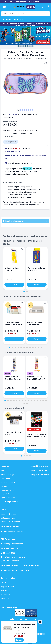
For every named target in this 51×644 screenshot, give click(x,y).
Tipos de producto (8, 498)
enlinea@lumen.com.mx (13, 544)
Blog (3, 471)
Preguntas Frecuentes (40, 475)
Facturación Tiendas (39, 471)
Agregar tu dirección (12, 19)
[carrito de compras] (48, 7)
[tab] (24, 292)
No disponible (11, 142)
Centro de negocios (11, 561)
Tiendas (4, 486)
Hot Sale (4, 583)
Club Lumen (6, 479)
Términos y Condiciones (10, 522)
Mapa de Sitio (6, 494)
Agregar (14, 285)
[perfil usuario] (43, 7)
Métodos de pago (8, 518)
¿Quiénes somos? (8, 482)
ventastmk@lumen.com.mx (14, 557)
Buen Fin (4, 590)
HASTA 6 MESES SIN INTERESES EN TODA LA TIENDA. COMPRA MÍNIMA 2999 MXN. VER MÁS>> (25, 24)
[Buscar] (46, 14)
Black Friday (5, 594)
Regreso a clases (7, 587)
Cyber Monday (7, 598)
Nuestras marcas (8, 490)
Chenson (13, 115)
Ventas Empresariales (9, 502)
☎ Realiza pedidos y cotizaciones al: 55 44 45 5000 (24, 2)
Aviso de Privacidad (8, 514)
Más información (12, 151)
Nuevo (7, 374)
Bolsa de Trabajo (7, 475)
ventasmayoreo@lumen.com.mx (16, 570)
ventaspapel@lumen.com (14, 531)
